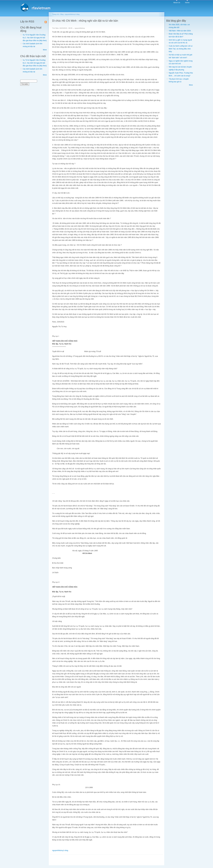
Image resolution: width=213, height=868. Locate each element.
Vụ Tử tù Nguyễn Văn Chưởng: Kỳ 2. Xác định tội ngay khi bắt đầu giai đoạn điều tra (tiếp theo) (35, 38)
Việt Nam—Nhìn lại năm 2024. (180, 31)
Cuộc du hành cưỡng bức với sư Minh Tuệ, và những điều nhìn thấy (181, 49)
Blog (62, 14)
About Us (177, 3)
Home (187, 3)
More (45, 50)
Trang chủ (56, 14)
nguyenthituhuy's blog (72, 14)
